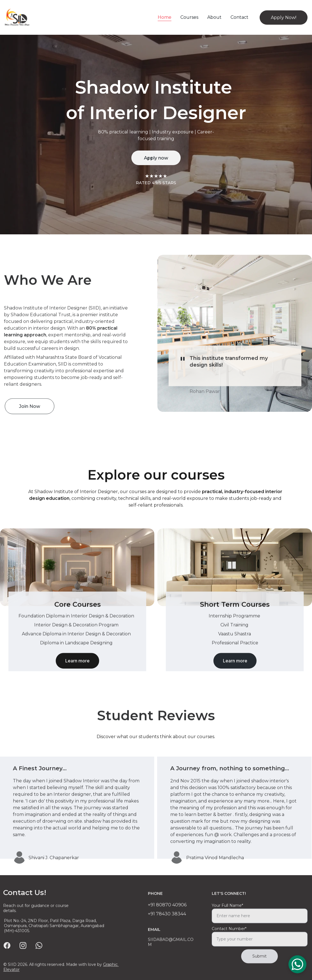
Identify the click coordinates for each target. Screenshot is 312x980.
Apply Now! (284, 18)
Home (165, 17)
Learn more (77, 664)
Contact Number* (229, 941)
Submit (259, 969)
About (214, 17)
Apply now (156, 158)
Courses (189, 17)
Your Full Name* (227, 918)
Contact (239, 17)
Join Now (30, 409)
